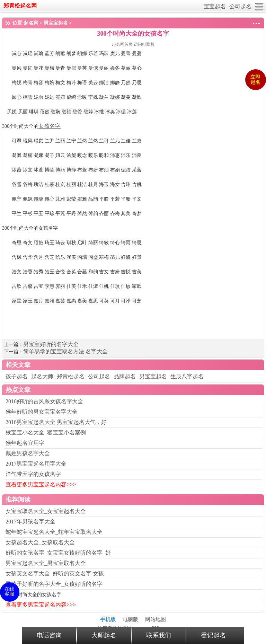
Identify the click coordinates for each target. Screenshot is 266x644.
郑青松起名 (71, 376)
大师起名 (104, 635)
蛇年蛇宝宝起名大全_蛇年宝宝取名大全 (54, 532)
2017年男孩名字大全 (30, 522)
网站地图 (156, 619)
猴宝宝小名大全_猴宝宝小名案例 (46, 433)
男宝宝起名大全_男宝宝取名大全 (46, 563)
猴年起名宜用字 (25, 443)
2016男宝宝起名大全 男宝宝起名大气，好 (56, 422)
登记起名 (213, 635)
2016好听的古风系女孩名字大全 (44, 401)
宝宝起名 (215, 6)
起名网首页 (123, 44)
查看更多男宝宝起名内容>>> (41, 484)
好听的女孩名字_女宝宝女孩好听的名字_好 (58, 553)
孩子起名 (17, 376)
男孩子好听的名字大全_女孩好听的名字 (54, 584)
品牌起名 (125, 376)
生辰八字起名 (187, 376)
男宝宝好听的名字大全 (51, 344)
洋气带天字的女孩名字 (33, 474)
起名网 (31, 23)
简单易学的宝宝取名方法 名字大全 (65, 351)
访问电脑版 (144, 44)
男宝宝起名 (56, 23)
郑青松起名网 (20, 6)
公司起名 (240, 6)
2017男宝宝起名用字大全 (36, 464)
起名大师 (42, 376)
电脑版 (130, 619)
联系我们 (159, 635)
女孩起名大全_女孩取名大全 (40, 542)
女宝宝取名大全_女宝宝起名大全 (46, 511)
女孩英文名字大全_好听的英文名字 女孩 (55, 574)
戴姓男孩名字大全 (28, 453)
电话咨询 (49, 635)
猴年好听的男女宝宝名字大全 (42, 412)
